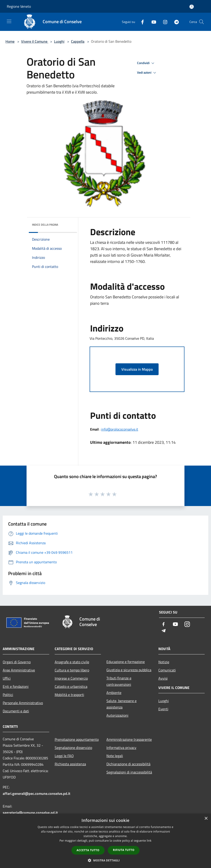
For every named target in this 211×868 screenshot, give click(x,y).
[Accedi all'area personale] (192, 7)
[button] (105, 860)
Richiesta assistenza (70, 764)
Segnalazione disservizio (73, 748)
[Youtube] (152, 22)
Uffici (7, 678)
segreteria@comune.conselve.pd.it (30, 813)
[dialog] (105, 841)
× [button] (206, 819)
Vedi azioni (147, 73)
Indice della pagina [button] (45, 225)
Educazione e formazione (126, 662)
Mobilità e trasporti (69, 695)
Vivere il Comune (35, 41)
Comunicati (167, 670)
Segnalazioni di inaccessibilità (129, 772)
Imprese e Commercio (71, 678)
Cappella (78, 41)
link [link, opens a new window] (149, 841)
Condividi (146, 63)
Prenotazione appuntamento (77, 739)
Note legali (115, 756)
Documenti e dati (16, 711)
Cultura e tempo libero (72, 670)
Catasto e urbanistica (71, 686)
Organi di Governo (17, 662)
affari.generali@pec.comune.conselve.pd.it (37, 793)
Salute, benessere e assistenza (121, 704)
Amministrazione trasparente (129, 739)
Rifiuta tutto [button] (124, 850)
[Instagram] (163, 22)
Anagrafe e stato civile (72, 662)
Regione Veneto (19, 6)
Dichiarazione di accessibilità (128, 764)
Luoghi (59, 41)
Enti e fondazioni (16, 686)
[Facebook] (141, 22)
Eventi (163, 709)
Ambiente (114, 693)
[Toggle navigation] (9, 21)
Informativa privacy (121, 748)
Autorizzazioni (117, 715)
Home (10, 41)
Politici (8, 695)
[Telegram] (175, 22)
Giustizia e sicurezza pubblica (129, 670)
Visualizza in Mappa (137, 369)
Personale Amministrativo (23, 703)
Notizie (164, 662)
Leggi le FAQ (64, 756)
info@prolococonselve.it (120, 429)
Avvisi (163, 678)
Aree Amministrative (19, 670)
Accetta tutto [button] (88, 850)
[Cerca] (201, 22)
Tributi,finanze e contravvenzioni (119, 681)
